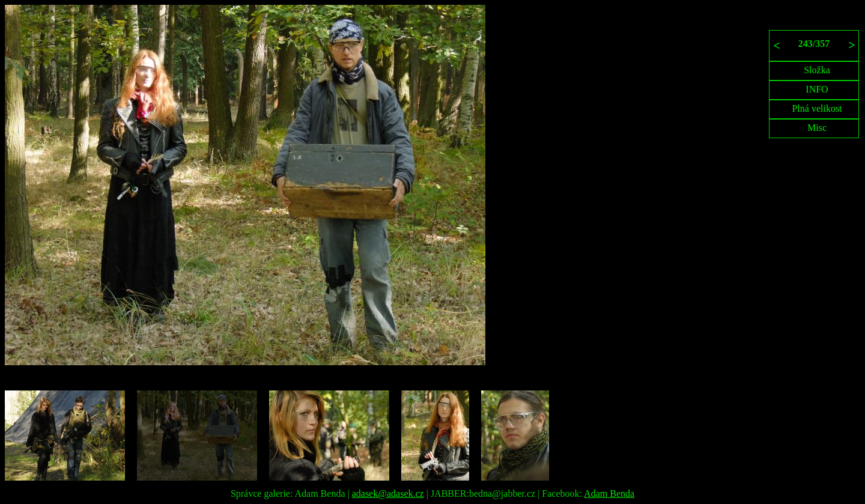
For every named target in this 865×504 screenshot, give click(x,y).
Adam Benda (609, 493)
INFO (817, 89)
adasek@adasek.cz (388, 493)
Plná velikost (817, 108)
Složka (817, 70)
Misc (817, 128)
